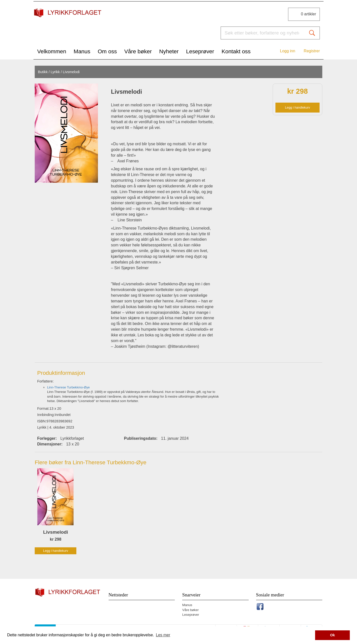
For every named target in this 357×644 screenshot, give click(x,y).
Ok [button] (333, 635)
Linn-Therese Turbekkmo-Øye (68, 387)
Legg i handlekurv (297, 107)
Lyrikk (55, 72)
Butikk (43, 72)
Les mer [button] (163, 635)
